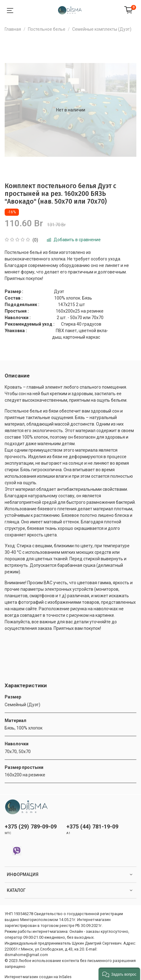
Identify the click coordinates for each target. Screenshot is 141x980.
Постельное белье (47, 29)
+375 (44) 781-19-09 (92, 826)
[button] (119, 974)
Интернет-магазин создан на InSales (38, 977)
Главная (13, 29)
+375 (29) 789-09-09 (31, 826)
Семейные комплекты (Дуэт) (102, 29)
